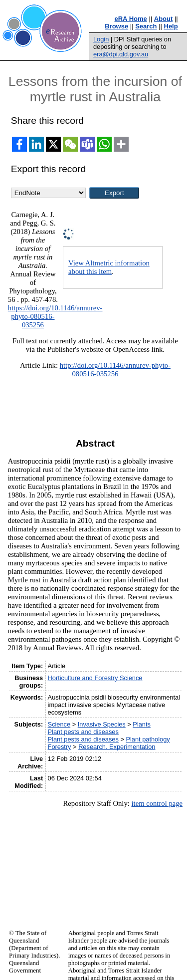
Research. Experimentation (117, 747)
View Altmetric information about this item (109, 267)
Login (101, 39)
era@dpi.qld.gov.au (121, 54)
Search (146, 26)
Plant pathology (148, 739)
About (164, 19)
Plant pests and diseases (83, 732)
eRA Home (131, 19)
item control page (157, 803)
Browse (116, 26)
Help (171, 26)
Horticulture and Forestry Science (95, 678)
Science (59, 724)
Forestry (60, 747)
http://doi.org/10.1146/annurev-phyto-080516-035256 (115, 369)
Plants (142, 724)
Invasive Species (102, 724)
